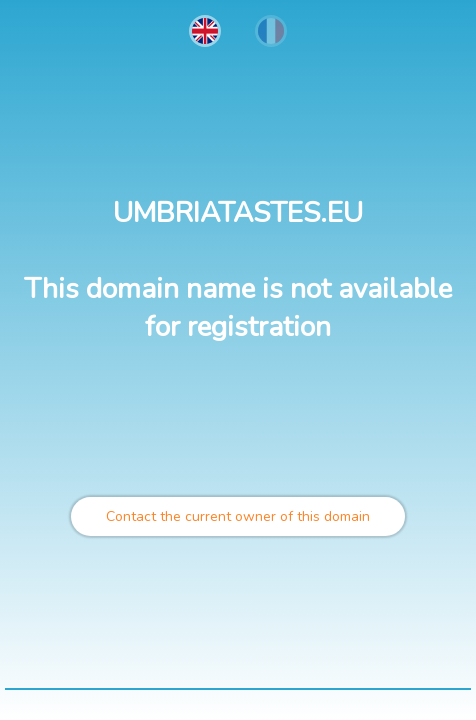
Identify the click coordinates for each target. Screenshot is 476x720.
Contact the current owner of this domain (238, 516)
